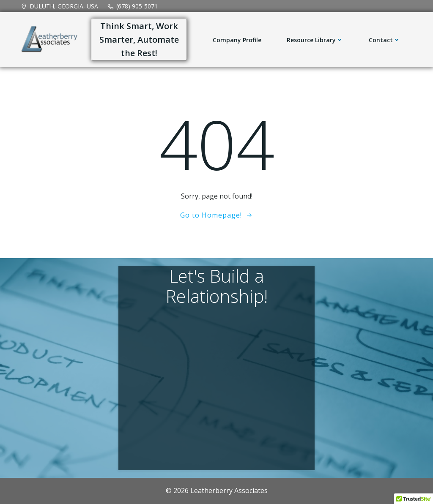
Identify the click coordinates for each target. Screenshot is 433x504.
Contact (385, 40)
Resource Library (315, 40)
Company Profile (237, 40)
